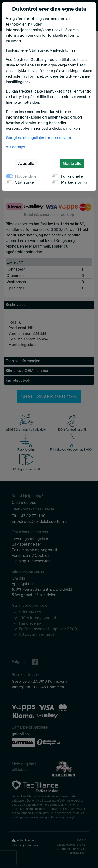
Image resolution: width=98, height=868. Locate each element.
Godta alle (72, 163)
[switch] (56, 176)
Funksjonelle (72, 176)
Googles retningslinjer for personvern (38, 138)
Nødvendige (26, 176)
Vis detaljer (16, 147)
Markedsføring (74, 182)
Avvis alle (26, 163)
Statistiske (24, 182)
